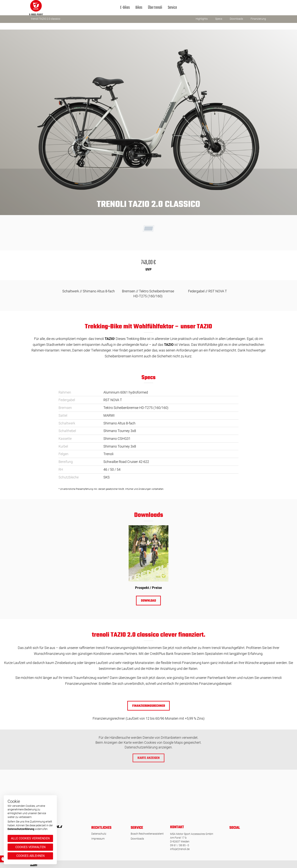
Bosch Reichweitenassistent (147, 834)
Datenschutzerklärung (21, 829)
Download (148, 601)
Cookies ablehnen (30, 856)
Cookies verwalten (30, 847)
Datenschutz (99, 834)
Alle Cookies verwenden (30, 838)
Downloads (137, 839)
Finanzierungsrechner (149, 706)
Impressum (98, 839)
